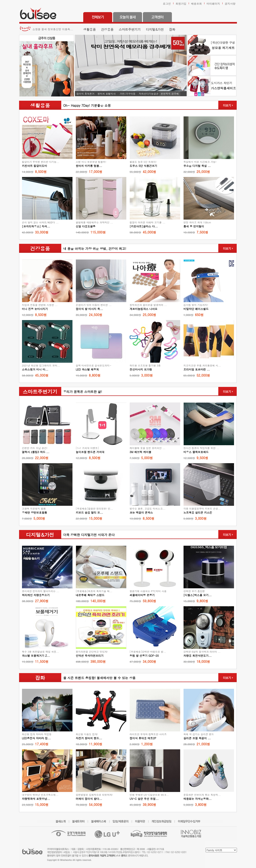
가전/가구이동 (128, 94)
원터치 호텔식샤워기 (106, 94)
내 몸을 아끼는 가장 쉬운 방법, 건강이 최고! (94, 249)
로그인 (167, 3)
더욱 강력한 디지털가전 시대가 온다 (88, 535)
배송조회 (197, 3)
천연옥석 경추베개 (170, 94)
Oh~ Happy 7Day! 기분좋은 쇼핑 (86, 105)
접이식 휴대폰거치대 (85, 94)
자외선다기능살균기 (149, 94)
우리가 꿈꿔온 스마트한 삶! (82, 392)
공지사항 (230, 3)
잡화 (172, 29)
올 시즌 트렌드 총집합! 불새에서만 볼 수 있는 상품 (98, 678)
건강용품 (107, 29)
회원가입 (181, 3)
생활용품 (90, 29)
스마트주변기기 (130, 29)
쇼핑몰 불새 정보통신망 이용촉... (53, 29)
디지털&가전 (155, 29)
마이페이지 (213, 3)
